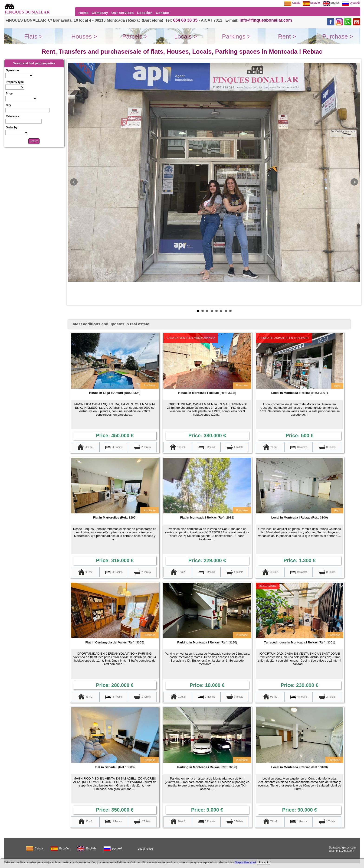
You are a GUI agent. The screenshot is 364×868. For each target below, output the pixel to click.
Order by (12, 127)
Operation (12, 70)
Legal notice (145, 849)
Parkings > (236, 36)
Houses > (84, 36)
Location (145, 13)
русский (351, 3)
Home (84, 13)
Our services (123, 13)
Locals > (186, 36)
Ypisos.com (349, 848)
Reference (13, 116)
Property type (15, 82)
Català (292, 3)
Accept (263, 862)
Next (354, 182)
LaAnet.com (347, 851)
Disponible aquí (245, 862)
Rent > (287, 36)
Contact (163, 13)
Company (100, 13)
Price (9, 94)
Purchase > (338, 36)
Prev (74, 182)
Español (312, 3)
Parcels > (135, 36)
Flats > (34, 36)
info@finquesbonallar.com (266, 20)
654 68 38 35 (185, 20)
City (8, 105)
